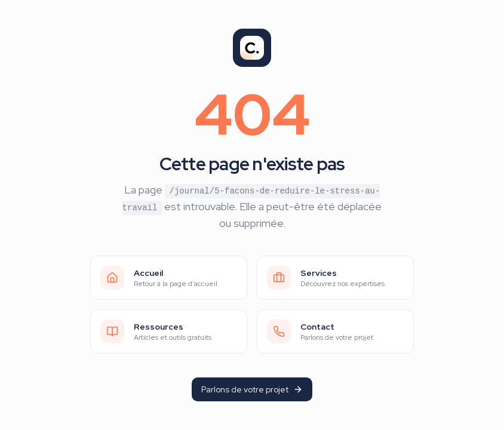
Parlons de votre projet (252, 389)
